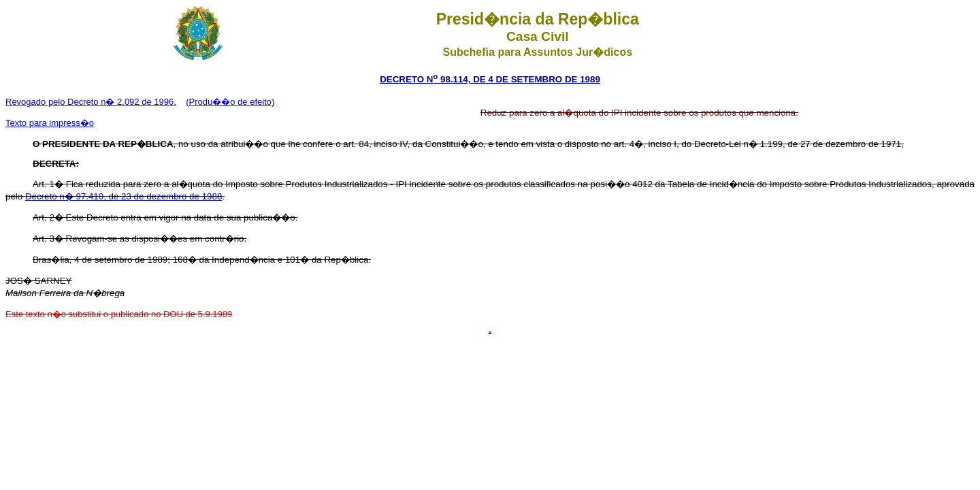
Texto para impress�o (50, 123)
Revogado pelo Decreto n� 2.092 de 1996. (91, 102)
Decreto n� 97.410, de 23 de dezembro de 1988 (124, 196)
